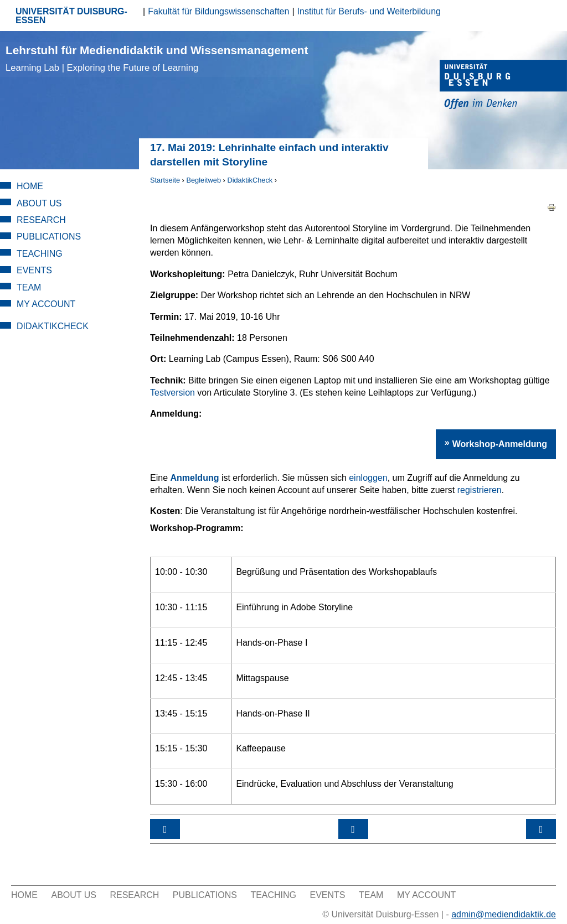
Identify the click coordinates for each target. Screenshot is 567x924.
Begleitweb (203, 180)
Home (30, 186)
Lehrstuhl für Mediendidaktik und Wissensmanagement (157, 58)
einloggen (368, 478)
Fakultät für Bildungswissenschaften (218, 11)
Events (34, 270)
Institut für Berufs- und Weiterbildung (369, 11)
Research (41, 220)
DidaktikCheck (250, 180)
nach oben (353, 829)
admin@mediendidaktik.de (504, 914)
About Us (39, 203)
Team (29, 287)
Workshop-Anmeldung (500, 444)
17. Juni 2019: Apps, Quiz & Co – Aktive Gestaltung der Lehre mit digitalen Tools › (541, 829)
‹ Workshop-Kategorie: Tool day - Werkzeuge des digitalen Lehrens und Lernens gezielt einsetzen (165, 829)
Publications (49, 237)
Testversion (172, 393)
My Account (46, 304)
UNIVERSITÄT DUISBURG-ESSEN (71, 16)
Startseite (165, 180)
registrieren (480, 490)
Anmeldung (194, 478)
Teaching (40, 254)
